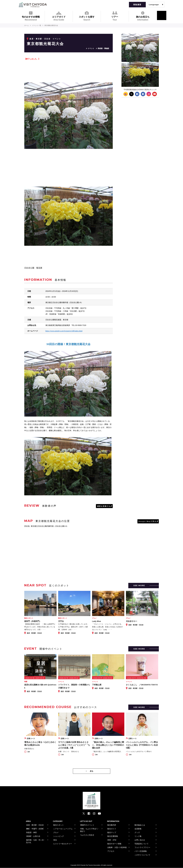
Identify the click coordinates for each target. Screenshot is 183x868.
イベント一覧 (37, 25)
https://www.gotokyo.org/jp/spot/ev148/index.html (64, 331)
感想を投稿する (104, 506)
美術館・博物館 (103, 48)
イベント (91, 48)
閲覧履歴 (137, 5)
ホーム (27, 25)
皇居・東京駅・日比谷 (40, 39)
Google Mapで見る (147, 521)
